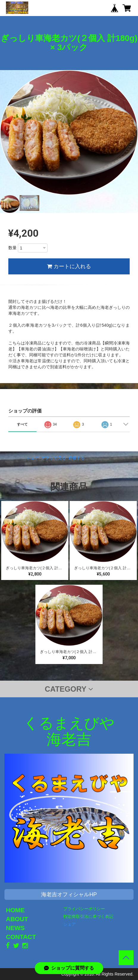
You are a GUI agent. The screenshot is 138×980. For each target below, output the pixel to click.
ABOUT (17, 919)
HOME (15, 910)
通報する (76, 458)
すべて (22, 424)
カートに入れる (69, 266)
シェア (33, 458)
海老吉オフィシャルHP (69, 894)
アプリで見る (54, 458)
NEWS (15, 928)
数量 (12, 248)
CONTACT (21, 937)
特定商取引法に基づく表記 (88, 916)
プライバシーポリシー (84, 909)
